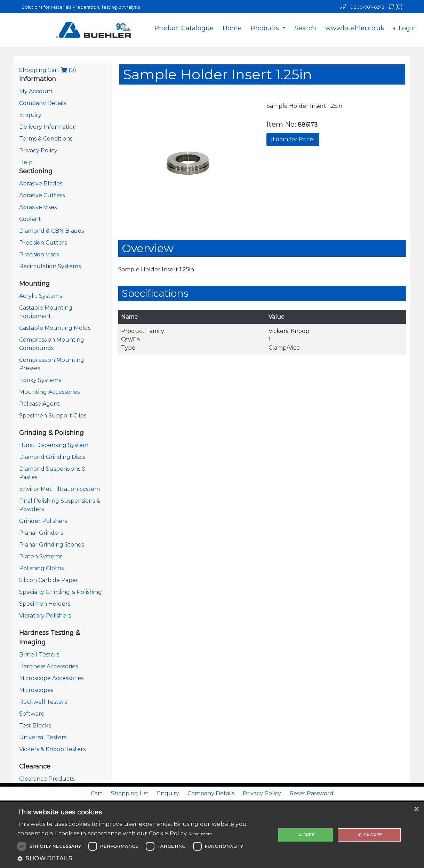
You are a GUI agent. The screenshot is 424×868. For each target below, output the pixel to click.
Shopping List (130, 793)
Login (406, 28)
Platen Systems (41, 556)
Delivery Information (48, 127)
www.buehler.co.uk (355, 28)
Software (32, 714)
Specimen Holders (45, 604)
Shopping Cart (48, 70)
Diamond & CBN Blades (51, 231)
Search (305, 28)
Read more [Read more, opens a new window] (201, 834)
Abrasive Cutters (42, 195)
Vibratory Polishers (45, 616)
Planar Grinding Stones (51, 545)
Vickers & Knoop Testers (52, 749)
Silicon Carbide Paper (49, 580)
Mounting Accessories (49, 392)
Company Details (43, 103)
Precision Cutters (43, 243)
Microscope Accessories (51, 678)
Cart (97, 793)
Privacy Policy (38, 150)
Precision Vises (39, 254)
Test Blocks (35, 726)
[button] (143, 859)
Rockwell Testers (43, 702)
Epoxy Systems (40, 380)
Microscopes (36, 690)
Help (26, 162)
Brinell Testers (39, 655)
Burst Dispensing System (54, 445)
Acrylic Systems (41, 296)
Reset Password (311, 793)
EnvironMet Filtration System (59, 489)
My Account (36, 91)
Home (232, 28)
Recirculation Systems (50, 266)
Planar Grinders (41, 533)
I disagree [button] (369, 835)
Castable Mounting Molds (55, 328)
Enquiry (30, 115)
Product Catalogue (184, 28)
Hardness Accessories (49, 666)
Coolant (30, 219)
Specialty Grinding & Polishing (61, 592)
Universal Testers (43, 737)
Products (266, 28)
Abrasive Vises (38, 207)
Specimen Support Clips (53, 416)
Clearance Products (47, 779)
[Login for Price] (293, 139)
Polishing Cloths (41, 568)
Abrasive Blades (41, 184)
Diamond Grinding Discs (52, 457)
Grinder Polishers (43, 521)
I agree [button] (306, 835)
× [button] (416, 809)
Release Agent (39, 404)
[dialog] (212, 835)
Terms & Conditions (46, 139)
